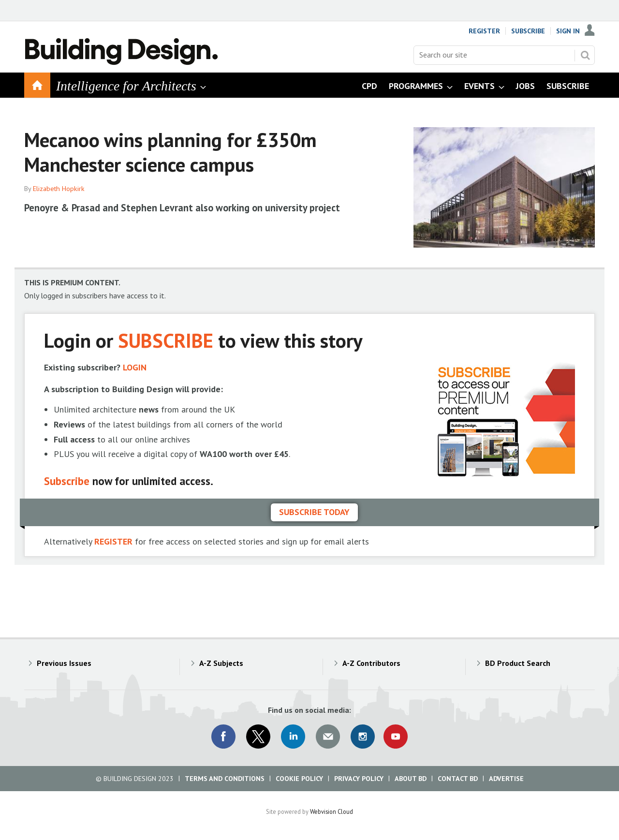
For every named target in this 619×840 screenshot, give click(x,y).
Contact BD (458, 779)
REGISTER (113, 541)
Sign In (568, 31)
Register (484, 31)
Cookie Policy (299, 779)
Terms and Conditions (225, 779)
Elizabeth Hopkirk (59, 189)
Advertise (506, 779)
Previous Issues (64, 663)
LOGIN (135, 367)
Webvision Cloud (332, 811)
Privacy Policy (359, 779)
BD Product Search (518, 663)
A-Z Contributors (371, 663)
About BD (411, 779)
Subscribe (528, 31)
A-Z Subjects (221, 663)
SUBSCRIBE (166, 340)
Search (585, 55)
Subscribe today (314, 512)
